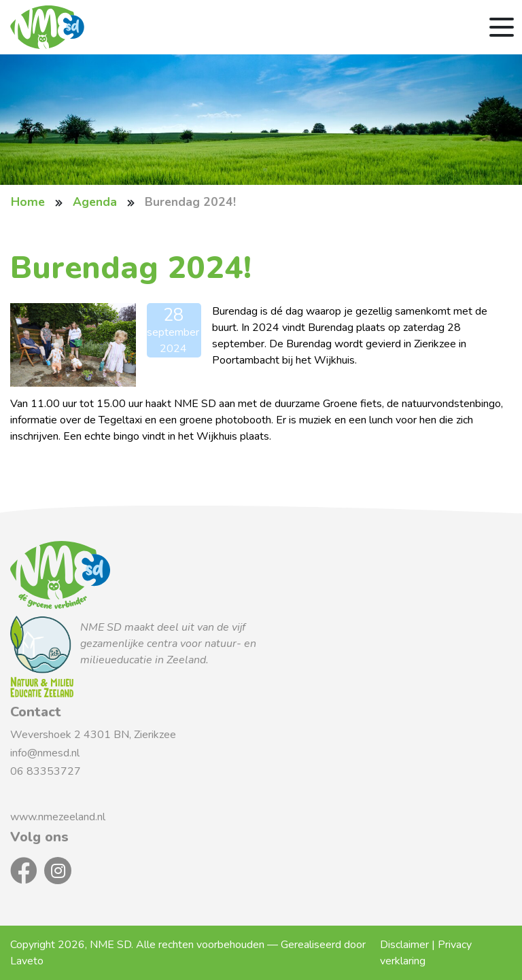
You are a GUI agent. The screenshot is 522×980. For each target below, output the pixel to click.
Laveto (27, 961)
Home (28, 202)
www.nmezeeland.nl (58, 817)
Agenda (95, 202)
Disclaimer (404, 945)
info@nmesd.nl (46, 753)
